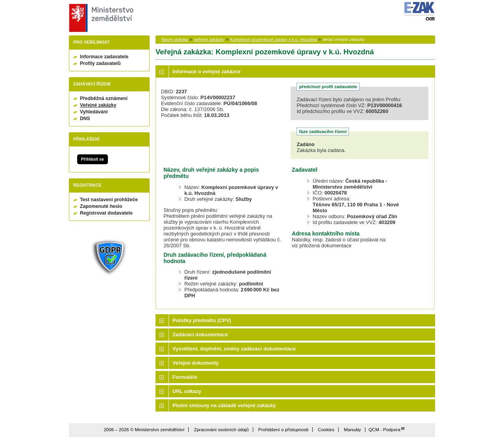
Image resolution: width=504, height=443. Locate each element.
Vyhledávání (94, 112)
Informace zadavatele (104, 57)
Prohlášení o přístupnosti (283, 430)
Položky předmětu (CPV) (202, 320)
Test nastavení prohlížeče (109, 200)
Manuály (352, 430)
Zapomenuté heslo (101, 206)
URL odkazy (187, 391)
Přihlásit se (93, 159)
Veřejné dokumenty (195, 363)
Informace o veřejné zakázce (207, 71)
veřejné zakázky (209, 39)
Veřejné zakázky (98, 105)
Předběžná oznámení (104, 98)
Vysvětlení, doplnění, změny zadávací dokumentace (234, 349)
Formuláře (185, 377)
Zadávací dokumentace (200, 335)
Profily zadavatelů (100, 63)
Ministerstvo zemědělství (100, 18)
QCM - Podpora (384, 430)
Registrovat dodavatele (106, 213)
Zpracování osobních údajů (221, 430)
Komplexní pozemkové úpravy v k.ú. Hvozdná (273, 39)
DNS (85, 119)
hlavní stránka (175, 39)
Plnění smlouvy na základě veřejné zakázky (224, 405)
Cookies (326, 430)
